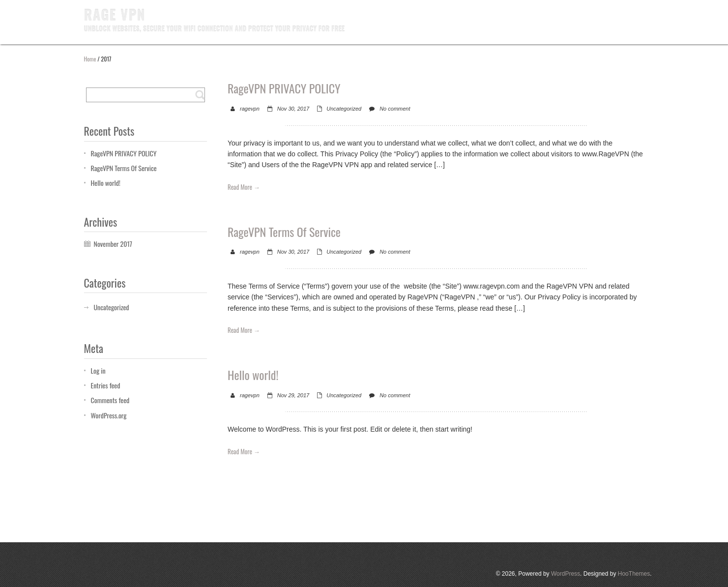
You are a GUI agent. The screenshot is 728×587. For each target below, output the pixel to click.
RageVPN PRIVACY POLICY (124, 153)
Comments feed (110, 400)
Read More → (244, 187)
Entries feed (106, 385)
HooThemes (634, 574)
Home (90, 59)
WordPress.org (109, 415)
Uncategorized (344, 109)
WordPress (566, 574)
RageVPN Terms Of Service (124, 168)
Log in (98, 370)
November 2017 (113, 244)
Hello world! (106, 183)
